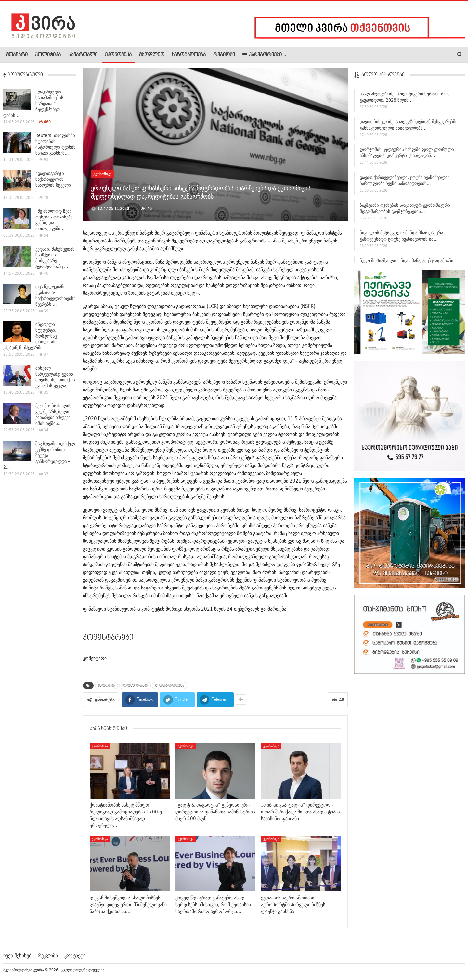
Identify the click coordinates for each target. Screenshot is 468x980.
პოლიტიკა (48, 55)
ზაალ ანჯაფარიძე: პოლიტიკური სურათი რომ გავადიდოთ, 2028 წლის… (405, 99)
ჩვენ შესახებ (17, 955)
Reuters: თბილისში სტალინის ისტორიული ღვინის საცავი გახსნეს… (56, 144)
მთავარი (17, 55)
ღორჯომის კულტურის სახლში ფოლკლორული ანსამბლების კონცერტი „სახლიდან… (407, 155)
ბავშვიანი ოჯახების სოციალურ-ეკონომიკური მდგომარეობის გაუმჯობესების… (405, 210)
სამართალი (83, 55)
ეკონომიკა (118, 55)
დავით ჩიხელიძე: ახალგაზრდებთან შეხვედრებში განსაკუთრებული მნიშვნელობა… (409, 127)
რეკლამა (48, 955)
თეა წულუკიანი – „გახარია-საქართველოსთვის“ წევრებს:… (56, 295)
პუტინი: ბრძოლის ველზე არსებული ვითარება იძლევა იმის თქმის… (53, 415)
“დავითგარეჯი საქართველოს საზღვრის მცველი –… (53, 182)
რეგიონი (224, 55)
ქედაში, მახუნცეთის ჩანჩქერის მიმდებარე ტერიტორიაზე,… (55, 258)
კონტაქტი (75, 955)
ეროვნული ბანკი (135, 686)
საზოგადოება (189, 55)
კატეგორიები (262, 55)
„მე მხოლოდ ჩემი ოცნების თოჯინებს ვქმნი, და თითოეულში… (54, 220)
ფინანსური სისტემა (169, 686)
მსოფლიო (152, 55)
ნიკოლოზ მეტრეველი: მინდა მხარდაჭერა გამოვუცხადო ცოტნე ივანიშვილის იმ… (401, 238)
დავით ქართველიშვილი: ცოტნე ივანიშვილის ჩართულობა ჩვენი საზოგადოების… (405, 182)
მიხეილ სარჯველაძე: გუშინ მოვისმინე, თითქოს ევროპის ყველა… (55, 377)
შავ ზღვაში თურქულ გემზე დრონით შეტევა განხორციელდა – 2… (39, 455)
